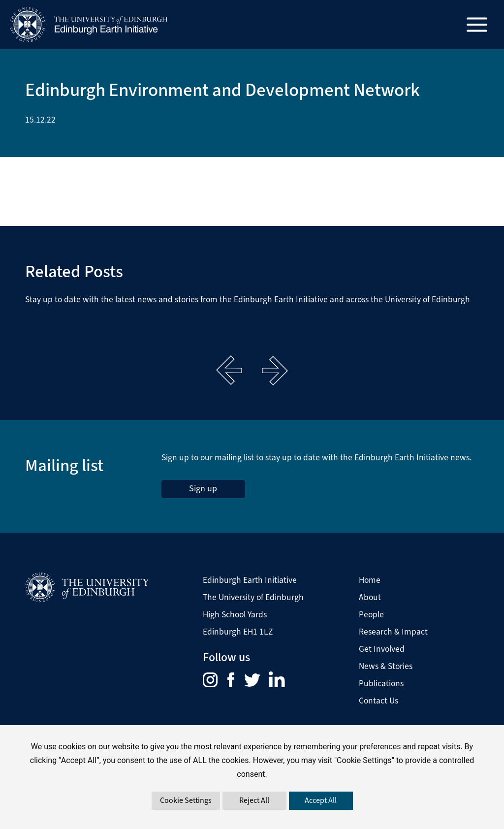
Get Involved (382, 649)
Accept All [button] (321, 800)
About (370, 597)
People (371, 614)
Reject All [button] (254, 800)
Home (370, 580)
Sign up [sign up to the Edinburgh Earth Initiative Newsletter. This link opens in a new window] (203, 488)
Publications (381, 683)
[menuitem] (215, 679)
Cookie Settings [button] (186, 800)
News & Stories (386, 666)
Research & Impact (393, 632)
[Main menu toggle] (477, 25)
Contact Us (378, 701)
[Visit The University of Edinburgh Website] (87, 587)
